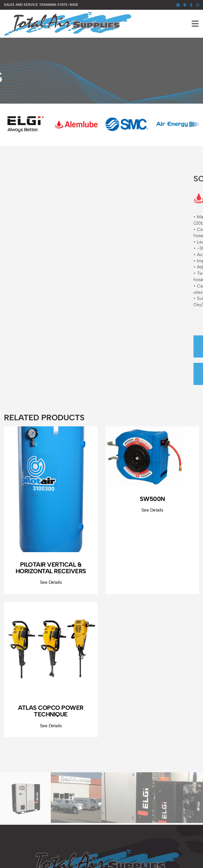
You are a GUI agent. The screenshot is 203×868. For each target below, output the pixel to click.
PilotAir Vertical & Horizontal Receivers (51, 568)
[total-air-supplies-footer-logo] (101, 852)
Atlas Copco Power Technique (51, 711)
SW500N (152, 499)
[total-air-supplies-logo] (68, 14)
